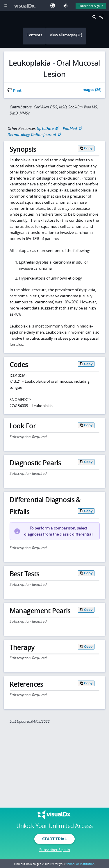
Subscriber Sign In (55, 850)
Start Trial (54, 839)
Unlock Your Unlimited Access (54, 826)
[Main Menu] (6, 6)
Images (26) (91, 90)
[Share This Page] (103, 17)
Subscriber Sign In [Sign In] (91, 6)
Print (15, 91)
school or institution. (81, 864)
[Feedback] (67, 6)
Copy (88, 148)
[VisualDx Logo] (26, 6)
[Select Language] (54, 6)
